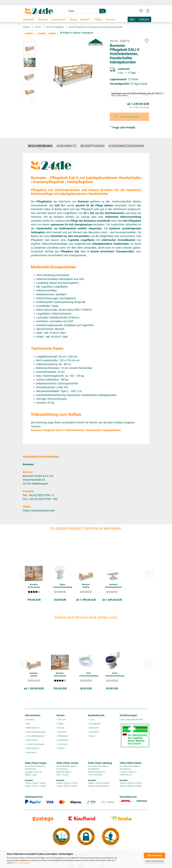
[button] (148, 11)
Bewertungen (93, 146)
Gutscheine (63, 744)
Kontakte (30, 720)
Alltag (73, 20)
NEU (132, 20)
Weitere (111, 20)
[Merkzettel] (141, 11)
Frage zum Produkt (124, 127)
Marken (61, 748)
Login (146, 3)
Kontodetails (95, 724)
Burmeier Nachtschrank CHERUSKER (34, 586)
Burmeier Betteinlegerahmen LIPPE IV (113, 586)
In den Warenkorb (126, 116)
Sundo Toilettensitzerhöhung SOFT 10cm (115, 675)
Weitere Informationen (155, 861)
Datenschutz (32, 740)
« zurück (41, 33)
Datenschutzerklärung (21, 863)
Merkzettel (94, 728)
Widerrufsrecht (33, 728)
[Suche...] (103, 11)
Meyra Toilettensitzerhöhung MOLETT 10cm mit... (62, 586)
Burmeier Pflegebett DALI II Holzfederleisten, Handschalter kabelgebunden (76, 430)
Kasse (92, 736)
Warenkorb (94, 732)
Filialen (61, 724)
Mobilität (28, 20)
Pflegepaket (63, 736)
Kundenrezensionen (126, 146)
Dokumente (67, 146)
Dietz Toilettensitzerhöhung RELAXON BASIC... (89, 675)
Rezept (61, 728)
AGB (28, 724)
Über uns (62, 720)
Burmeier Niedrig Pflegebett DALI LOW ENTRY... (86, 586)
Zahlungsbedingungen (36, 732)
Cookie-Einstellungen (35, 744)
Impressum (31, 752)
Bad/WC (85, 20)
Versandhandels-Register (132, 720)
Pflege (98, 20)
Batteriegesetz (33, 748)
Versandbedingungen (36, 736)
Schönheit (62, 732)
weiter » (53, 33)
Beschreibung (40, 146)
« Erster (29, 33)
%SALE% (144, 20)
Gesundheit (58, 20)
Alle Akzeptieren (155, 855)
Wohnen (43, 20)
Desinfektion (63, 740)
